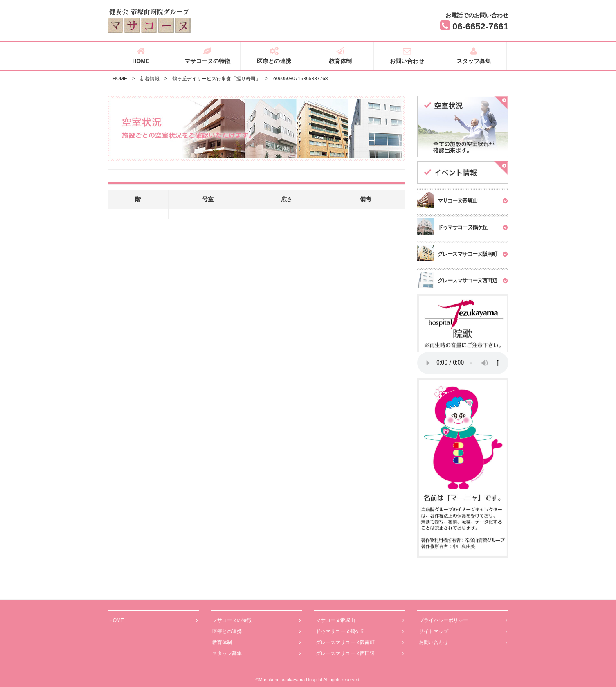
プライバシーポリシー (463, 621)
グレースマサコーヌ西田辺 (360, 654)
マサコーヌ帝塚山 (360, 621)
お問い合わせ (407, 56)
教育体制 (341, 56)
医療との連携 (274, 56)
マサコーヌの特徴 (208, 56)
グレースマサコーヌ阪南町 (360, 643)
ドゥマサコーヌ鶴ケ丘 (360, 632)
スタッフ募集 (473, 56)
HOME (141, 56)
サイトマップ (463, 632)
